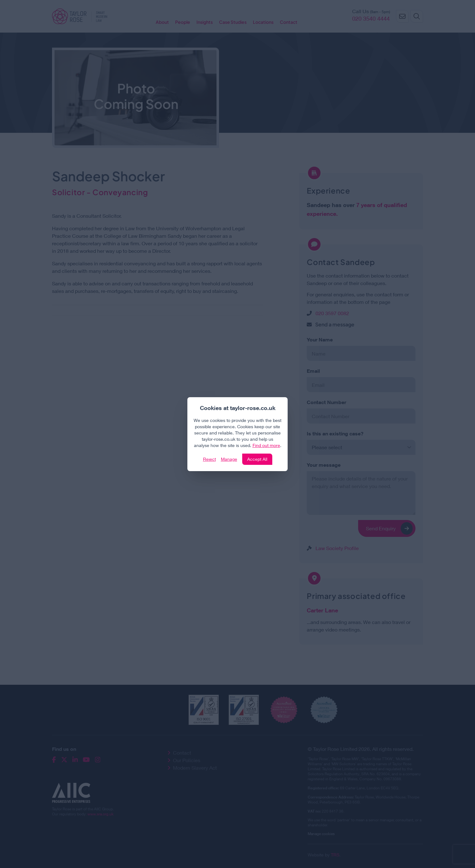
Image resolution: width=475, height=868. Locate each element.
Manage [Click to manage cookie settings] (229, 459)
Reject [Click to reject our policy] (209, 459)
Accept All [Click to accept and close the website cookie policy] (257, 459)
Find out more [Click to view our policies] (266, 445)
